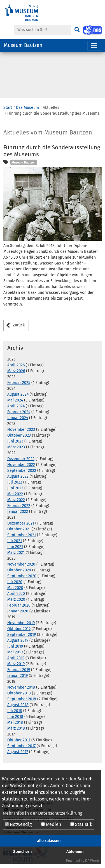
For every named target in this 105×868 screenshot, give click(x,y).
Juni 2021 (15, 547)
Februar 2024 (19, 412)
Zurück (19, 325)
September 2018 (22, 699)
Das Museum (27, 108)
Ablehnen (75, 852)
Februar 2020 (19, 605)
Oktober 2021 (19, 529)
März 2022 (16, 500)
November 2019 (21, 623)
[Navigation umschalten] (94, 46)
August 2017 (18, 752)
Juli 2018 (15, 711)
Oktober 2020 (19, 570)
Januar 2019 (17, 676)
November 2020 (21, 564)
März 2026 (16, 371)
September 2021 (22, 535)
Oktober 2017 (19, 740)
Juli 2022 (15, 482)
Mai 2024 (15, 400)
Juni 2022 (15, 488)
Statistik (81, 824)
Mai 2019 (15, 652)
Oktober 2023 (19, 435)
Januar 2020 (18, 611)
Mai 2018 (15, 722)
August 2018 (18, 705)
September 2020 (22, 576)
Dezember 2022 (21, 459)
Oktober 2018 (19, 693)
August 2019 (18, 640)
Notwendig (18, 824)
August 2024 (18, 394)
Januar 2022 (18, 512)
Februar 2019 (19, 670)
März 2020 (16, 599)
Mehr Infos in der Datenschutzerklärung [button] (43, 813)
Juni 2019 (15, 646)
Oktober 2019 (19, 629)
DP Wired (92, 861)
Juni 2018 (15, 717)
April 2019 (16, 658)
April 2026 (16, 365)
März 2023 (16, 447)
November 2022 (21, 465)
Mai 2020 (15, 588)
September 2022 (22, 471)
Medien (51, 824)
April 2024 (16, 406)
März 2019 (16, 664)
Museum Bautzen (23, 45)
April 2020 (16, 594)
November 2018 (21, 687)
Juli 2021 (15, 541)
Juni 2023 (15, 441)
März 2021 (16, 553)
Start (8, 108)
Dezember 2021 (21, 523)
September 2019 (22, 635)
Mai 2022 (15, 494)
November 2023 (21, 430)
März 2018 (16, 728)
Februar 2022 (19, 506)
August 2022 (18, 476)
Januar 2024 (18, 418)
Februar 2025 (19, 383)
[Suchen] (77, 30)
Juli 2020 (15, 582)
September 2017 (21, 746)
